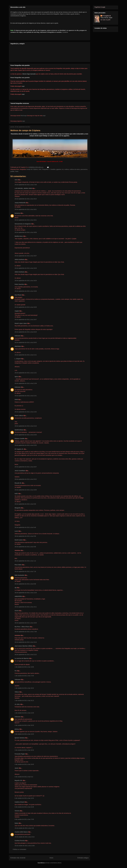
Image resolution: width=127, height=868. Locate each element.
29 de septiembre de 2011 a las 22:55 (26, 445)
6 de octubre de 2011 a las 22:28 (24, 807)
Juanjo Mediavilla (20, 203)
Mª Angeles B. (19, 449)
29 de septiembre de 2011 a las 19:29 (26, 268)
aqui (44, 116)
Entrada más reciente (18, 858)
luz (63, 169)
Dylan (16, 823)
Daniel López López (21, 323)
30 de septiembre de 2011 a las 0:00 (25, 504)
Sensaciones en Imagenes (23, 224)
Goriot (17, 611)
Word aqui (24, 116)
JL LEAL (17, 704)
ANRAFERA (18, 596)
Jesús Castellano (20, 471)
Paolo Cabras (19, 416)
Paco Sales (18, 565)
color (40, 169)
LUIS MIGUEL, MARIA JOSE (23, 188)
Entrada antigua (83, 858)
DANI (16, 400)
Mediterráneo (19, 236)
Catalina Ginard (19, 802)
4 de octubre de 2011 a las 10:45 (24, 764)
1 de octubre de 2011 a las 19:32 (24, 688)
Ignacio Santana (20, 738)
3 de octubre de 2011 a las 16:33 (24, 750)
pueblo (12, 171)
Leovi (16, 531)
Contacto (65, 32)
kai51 (16, 494)
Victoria (17, 811)
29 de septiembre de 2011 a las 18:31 (26, 209)
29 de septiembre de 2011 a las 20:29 (26, 332)
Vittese (17, 692)
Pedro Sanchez (19, 284)
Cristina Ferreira (20, 841)
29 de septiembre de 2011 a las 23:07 (26, 467)
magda (17, 311)
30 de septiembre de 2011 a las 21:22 (26, 655)
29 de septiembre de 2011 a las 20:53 (26, 342)
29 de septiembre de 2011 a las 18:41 (26, 220)
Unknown (18, 336)
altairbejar (18, 346)
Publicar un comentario (19, 849)
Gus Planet (18, 295)
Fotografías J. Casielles (49, 169)
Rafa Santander (19, 575)
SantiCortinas (19, 430)
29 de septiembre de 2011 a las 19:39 (26, 307)
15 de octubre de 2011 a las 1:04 (24, 828)
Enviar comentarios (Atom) (54, 863)
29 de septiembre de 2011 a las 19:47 (26, 320)
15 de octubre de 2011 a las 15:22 (25, 837)
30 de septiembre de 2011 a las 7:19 (25, 571)
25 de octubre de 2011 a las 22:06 (25, 846)
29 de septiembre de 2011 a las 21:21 (26, 355)
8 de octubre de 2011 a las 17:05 (24, 819)
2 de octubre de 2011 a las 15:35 (24, 725)
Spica (16, 377)
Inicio (51, 858)
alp (16, 588)
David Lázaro (19, 540)
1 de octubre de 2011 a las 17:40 (24, 676)
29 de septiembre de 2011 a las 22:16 (26, 426)
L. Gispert (18, 359)
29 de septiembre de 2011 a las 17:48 (26, 185)
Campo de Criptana (32, 169)
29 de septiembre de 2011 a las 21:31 (26, 373)
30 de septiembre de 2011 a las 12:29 (26, 593)
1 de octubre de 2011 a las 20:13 (24, 700)
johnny (17, 729)
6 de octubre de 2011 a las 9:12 (24, 777)
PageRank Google (100, 7)
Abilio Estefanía (20, 260)
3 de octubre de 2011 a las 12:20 (24, 734)
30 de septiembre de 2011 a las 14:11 (26, 607)
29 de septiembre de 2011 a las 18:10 (26, 199)
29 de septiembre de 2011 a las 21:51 (26, 396)
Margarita (18, 508)
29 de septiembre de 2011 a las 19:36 (26, 291)
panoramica (84, 169)
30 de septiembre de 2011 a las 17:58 (26, 632)
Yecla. (17, 171)
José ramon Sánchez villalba (24, 646)
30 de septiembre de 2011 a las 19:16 (26, 642)
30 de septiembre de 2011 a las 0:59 (25, 547)
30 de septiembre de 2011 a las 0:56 (25, 536)
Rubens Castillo (20, 439)
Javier (17, 768)
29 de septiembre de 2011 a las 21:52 (26, 412)
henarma (17, 213)
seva (16, 180)
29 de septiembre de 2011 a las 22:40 (26, 435)
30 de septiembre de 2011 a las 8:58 (25, 584)
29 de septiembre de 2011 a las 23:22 (26, 479)
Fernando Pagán (20, 754)
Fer (16, 671)
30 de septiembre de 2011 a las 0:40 (25, 527)
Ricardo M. (18, 483)
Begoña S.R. (18, 780)
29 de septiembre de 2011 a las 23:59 (26, 490)
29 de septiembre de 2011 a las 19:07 (26, 256)
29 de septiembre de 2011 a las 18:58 (26, 232)
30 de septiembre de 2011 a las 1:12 (25, 561)
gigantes (59, 169)
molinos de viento (75, 169)
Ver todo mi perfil (105, 20)
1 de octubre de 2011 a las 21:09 (24, 713)
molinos (67, 169)
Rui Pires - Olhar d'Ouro (22, 627)
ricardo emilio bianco (21, 832)
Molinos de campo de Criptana (25, 130)
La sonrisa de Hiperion (22, 658)
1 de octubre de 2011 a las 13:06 (24, 667)
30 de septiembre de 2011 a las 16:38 (26, 623)
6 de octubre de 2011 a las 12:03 (24, 798)
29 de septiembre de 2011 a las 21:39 (26, 383)
